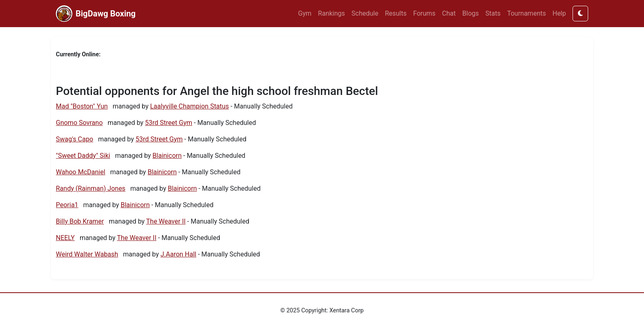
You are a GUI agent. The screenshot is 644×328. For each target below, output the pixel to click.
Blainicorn (167, 156)
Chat (449, 13)
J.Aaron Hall (178, 254)
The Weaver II (166, 221)
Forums (424, 13)
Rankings (331, 13)
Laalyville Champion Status (190, 106)
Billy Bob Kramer (80, 221)
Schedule (365, 13)
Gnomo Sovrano (79, 123)
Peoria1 (67, 205)
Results (396, 13)
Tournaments (527, 13)
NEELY (65, 238)
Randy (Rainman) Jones (91, 188)
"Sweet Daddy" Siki (83, 156)
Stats (493, 13)
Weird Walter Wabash (87, 254)
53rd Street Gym (169, 123)
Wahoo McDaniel (80, 172)
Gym (305, 13)
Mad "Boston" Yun (82, 106)
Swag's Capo (75, 139)
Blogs (471, 13)
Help (559, 13)
